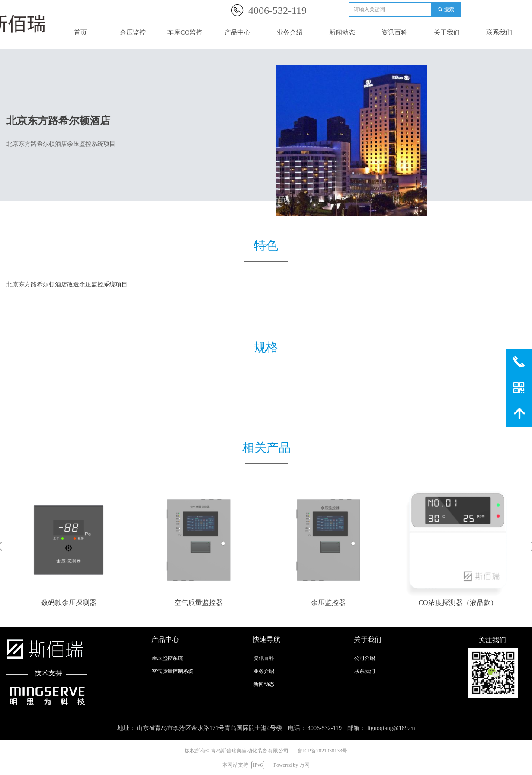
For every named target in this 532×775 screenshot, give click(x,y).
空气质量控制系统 (173, 671)
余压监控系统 (167, 658)
